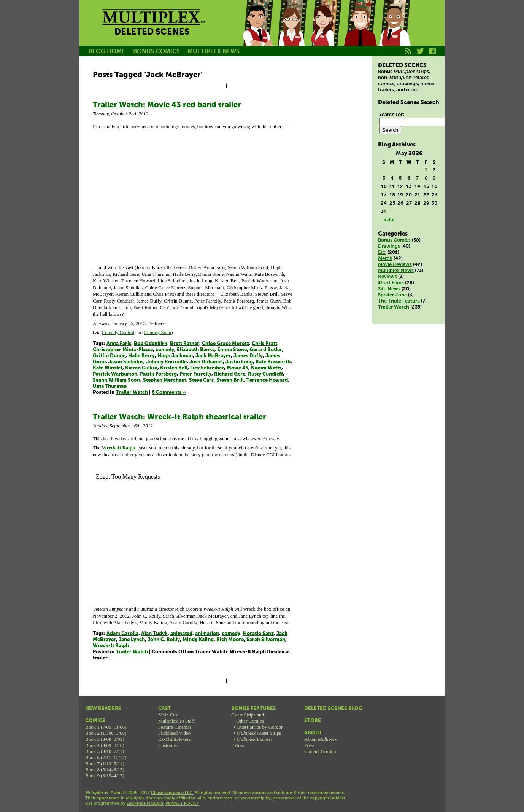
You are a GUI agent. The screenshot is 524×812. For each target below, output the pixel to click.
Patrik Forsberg (158, 374)
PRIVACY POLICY (182, 804)
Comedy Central (118, 332)
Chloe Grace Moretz (225, 344)
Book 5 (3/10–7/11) (105, 751)
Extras (237, 745)
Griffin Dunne (109, 356)
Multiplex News (396, 271)
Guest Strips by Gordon (260, 727)
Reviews (387, 277)
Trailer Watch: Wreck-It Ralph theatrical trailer (179, 417)
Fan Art (254, 739)
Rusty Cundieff (265, 374)
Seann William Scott (117, 380)
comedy (165, 350)
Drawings (389, 246)
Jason (257, 32)
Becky (292, 32)
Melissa (326, 32)
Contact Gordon (320, 751)
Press (309, 745)
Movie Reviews (395, 265)
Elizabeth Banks (196, 350)
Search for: (392, 115)
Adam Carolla (122, 634)
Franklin (394, 32)
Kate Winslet (108, 368)
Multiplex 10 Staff (176, 721)
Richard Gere (230, 374)
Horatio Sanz (258, 634)
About (313, 733)
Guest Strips (259, 733)
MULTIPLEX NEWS (214, 52)
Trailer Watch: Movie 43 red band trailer (167, 105)
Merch (385, 259)
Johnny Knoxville (166, 362)
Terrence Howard (267, 380)
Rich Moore (230, 640)
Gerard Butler (266, 350)
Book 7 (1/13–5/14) (105, 763)
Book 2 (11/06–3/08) (106, 733)
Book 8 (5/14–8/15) (105, 770)
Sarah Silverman (266, 640)
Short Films (391, 283)
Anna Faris (119, 344)
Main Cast (168, 715)
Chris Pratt (264, 344)
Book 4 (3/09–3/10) (105, 745)
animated (181, 634)
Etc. (382, 252)
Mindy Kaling (198, 640)
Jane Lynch (132, 640)
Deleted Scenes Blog (333, 709)
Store (313, 721)
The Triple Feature (399, 301)
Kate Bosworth (273, 362)
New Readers (103, 709)
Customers (169, 745)
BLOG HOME (107, 52)
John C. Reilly (164, 640)
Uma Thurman (110, 386)
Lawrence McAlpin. (145, 804)
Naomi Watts (266, 368)
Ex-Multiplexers (174, 739)
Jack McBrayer (213, 356)
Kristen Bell (174, 368)
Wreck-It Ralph (111, 646)
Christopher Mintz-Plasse (123, 350)
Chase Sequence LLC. (172, 793)
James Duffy (248, 356)
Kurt (360, 32)
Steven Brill (230, 380)
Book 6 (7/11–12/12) (106, 757)
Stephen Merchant (165, 380)
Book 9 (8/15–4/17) (105, 776)
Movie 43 (237, 368)
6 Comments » (169, 392)
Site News (389, 289)
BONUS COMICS (156, 52)
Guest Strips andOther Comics (248, 718)
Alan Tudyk (154, 634)
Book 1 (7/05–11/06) (106, 727)
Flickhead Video (174, 733)
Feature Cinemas (175, 727)
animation (207, 634)
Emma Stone (232, 350)
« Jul (389, 220)
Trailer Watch (132, 392)
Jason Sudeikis (126, 362)
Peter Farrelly (195, 374)
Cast (165, 709)
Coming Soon (157, 332)
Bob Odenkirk (151, 344)
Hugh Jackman (175, 356)
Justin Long (239, 362)
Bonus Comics (394, 240)
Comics (95, 721)
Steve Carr (201, 380)
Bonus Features (254, 709)
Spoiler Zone (392, 295)
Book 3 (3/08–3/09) (105, 739)
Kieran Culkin (141, 368)
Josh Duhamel (206, 362)
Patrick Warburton (115, 374)
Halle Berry (141, 356)
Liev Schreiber (207, 368)
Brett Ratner (185, 344)
